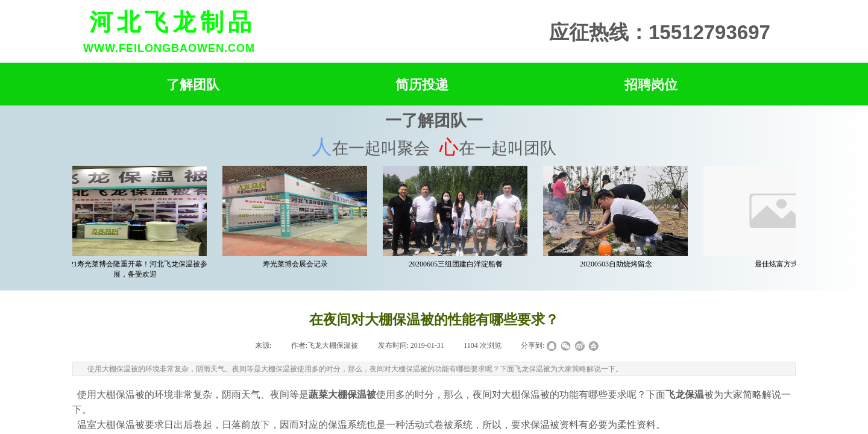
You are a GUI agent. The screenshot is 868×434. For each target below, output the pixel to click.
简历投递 (422, 85)
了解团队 (193, 85)
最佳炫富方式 (778, 264)
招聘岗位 (651, 85)
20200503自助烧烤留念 (618, 264)
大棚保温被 (121, 395)
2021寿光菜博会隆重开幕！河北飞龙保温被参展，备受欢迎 (137, 269)
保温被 (545, 425)
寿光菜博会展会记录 (297, 264)
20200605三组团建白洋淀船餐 (458, 264)
